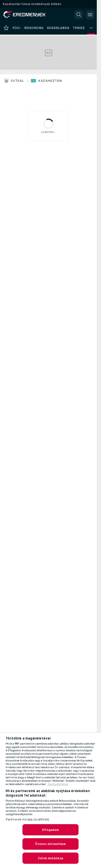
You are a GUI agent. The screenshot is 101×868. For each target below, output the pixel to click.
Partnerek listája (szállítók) (27, 819)
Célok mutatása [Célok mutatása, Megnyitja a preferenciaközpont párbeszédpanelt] (50, 858)
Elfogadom (50, 830)
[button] (79, 15)
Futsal (17, 81)
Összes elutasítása (50, 844)
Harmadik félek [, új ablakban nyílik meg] (58, 784)
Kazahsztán (50, 81)
